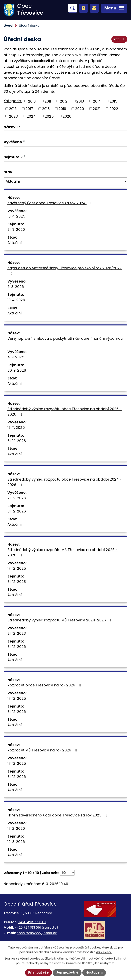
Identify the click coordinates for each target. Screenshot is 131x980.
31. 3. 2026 (16, 229)
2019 (62, 109)
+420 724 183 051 (28, 928)
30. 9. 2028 (17, 370)
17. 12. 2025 (17, 568)
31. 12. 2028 (17, 441)
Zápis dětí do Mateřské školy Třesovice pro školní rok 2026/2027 (65, 270)
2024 (31, 116)
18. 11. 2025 (16, 427)
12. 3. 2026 (16, 842)
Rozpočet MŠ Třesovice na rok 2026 (43, 750)
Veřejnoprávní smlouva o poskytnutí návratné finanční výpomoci (65, 341)
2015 (113, 101)
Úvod (8, 26)
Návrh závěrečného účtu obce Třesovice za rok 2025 (58, 815)
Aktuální (15, 243)
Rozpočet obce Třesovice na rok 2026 (45, 685)
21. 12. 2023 (17, 498)
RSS (119, 39)
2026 (67, 116)
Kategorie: (13, 101)
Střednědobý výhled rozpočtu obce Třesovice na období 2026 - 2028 (64, 412)
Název (11, 127)
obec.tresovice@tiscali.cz (37, 933)
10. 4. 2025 (16, 216)
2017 (29, 109)
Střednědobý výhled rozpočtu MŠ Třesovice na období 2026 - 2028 (62, 552)
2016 (13, 109)
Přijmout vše (38, 972)
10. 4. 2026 (16, 300)
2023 (13, 116)
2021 (97, 109)
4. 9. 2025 (16, 357)
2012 (64, 101)
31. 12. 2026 (17, 511)
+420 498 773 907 (32, 922)
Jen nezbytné (67, 972)
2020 (80, 109)
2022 (114, 109)
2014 (97, 101)
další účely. (104, 952)
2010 (32, 101)
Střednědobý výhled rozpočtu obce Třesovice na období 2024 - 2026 (65, 482)
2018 (46, 109)
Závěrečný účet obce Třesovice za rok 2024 (50, 203)
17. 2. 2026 (16, 828)
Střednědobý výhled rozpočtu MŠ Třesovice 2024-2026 (60, 620)
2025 (49, 116)
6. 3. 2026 (16, 287)
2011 (48, 101)
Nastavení (94, 972)
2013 (80, 101)
